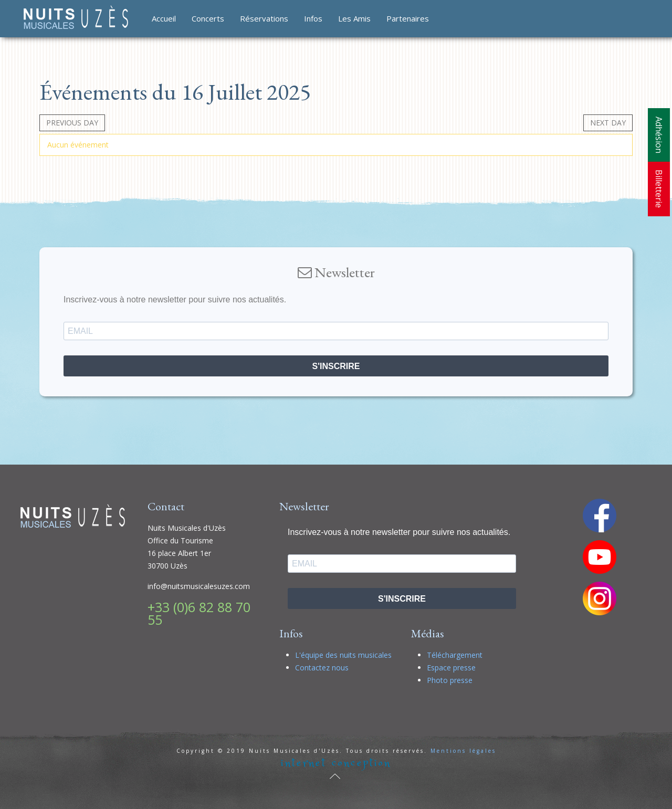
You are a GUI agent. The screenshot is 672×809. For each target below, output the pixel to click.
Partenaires (408, 18)
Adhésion (659, 135)
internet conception (336, 763)
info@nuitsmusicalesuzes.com (199, 586)
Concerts (208, 18)
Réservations (264, 18)
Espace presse (451, 668)
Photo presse (450, 680)
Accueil (164, 18)
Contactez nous (322, 668)
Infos (313, 18)
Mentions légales (463, 751)
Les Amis (354, 18)
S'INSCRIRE (336, 366)
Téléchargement (455, 655)
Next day (608, 123)
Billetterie (659, 189)
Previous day (72, 123)
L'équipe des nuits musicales (343, 655)
